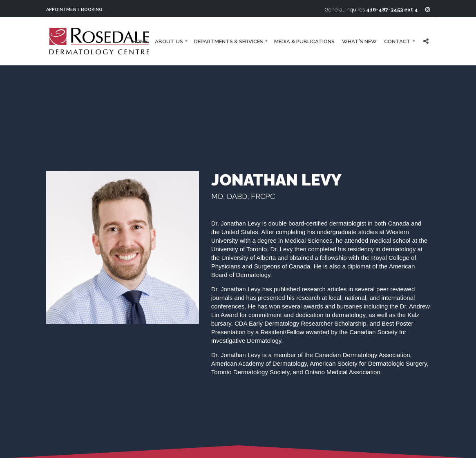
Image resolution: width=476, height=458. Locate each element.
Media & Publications (304, 41)
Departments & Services (229, 41)
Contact (397, 41)
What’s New (359, 41)
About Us (169, 41)
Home (140, 41)
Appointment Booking (74, 10)
